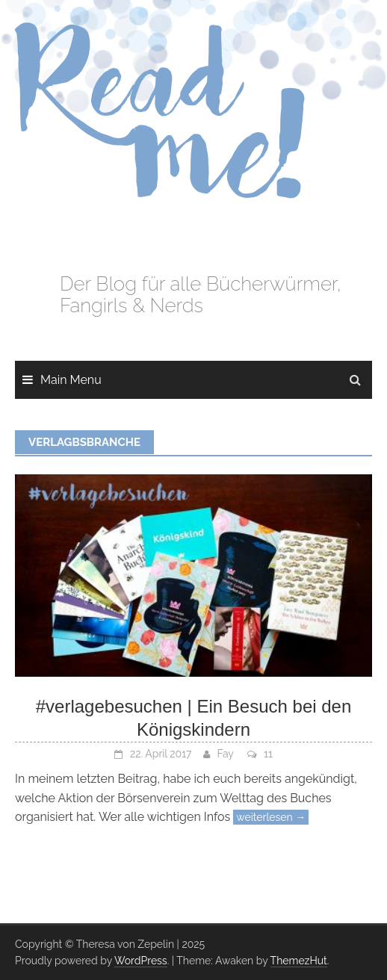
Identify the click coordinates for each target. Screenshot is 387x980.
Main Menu (71, 380)
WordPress (141, 961)
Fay (226, 754)
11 (268, 754)
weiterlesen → (271, 817)
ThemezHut (299, 961)
